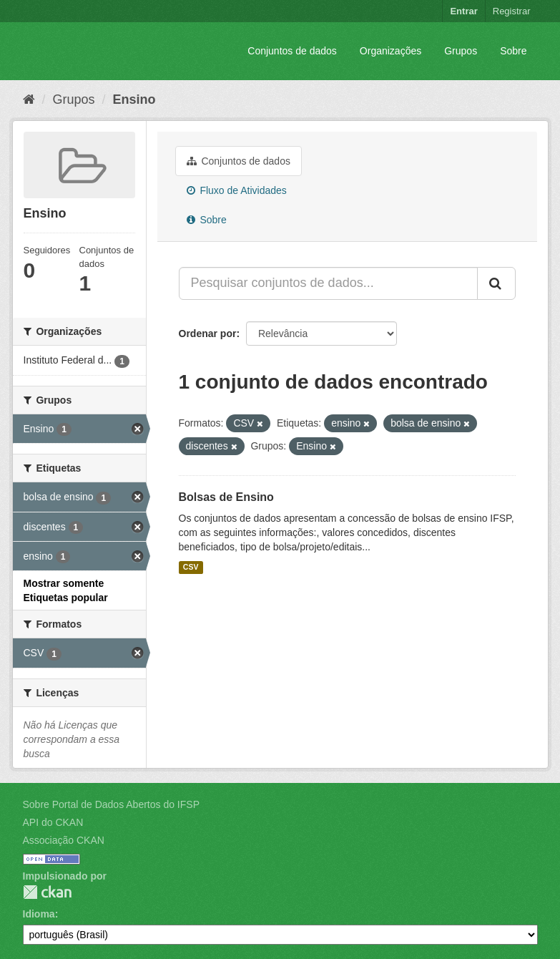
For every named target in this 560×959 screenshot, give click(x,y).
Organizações (390, 51)
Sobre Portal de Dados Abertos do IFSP (111, 804)
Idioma (39, 914)
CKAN (47, 892)
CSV (191, 568)
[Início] (29, 99)
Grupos (461, 51)
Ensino (134, 99)
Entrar (463, 11)
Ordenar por (208, 334)
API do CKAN (53, 822)
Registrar (512, 11)
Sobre (513, 51)
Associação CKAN (64, 840)
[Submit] (496, 283)
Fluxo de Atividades (237, 190)
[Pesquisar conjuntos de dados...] (328, 283)
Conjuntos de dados (292, 51)
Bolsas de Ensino (226, 497)
